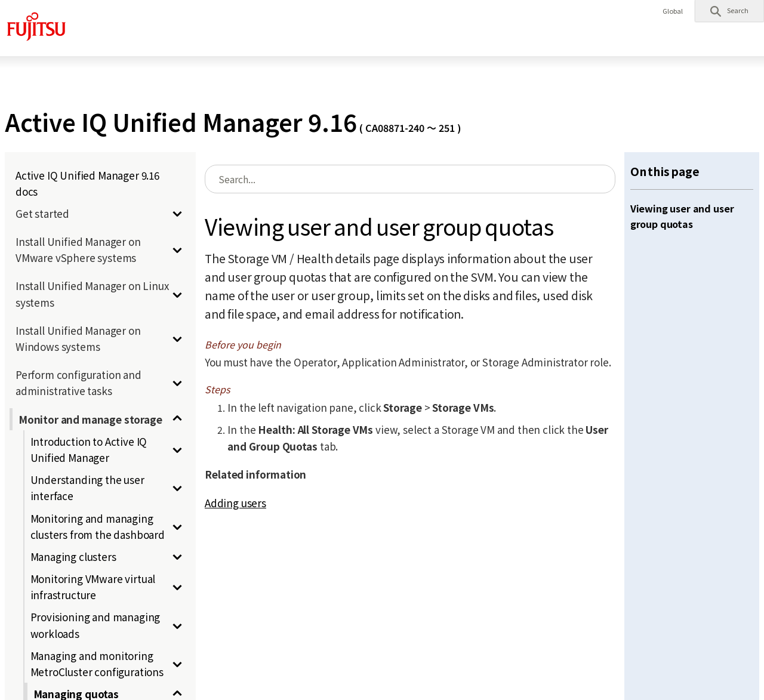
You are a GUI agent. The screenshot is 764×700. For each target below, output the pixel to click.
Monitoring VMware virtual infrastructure (93, 587)
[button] (729, 11)
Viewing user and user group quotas (682, 216)
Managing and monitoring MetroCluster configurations (97, 664)
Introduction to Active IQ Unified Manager (89, 449)
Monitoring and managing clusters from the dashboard (98, 526)
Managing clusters (73, 556)
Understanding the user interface (87, 488)
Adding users (235, 503)
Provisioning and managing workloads (95, 625)
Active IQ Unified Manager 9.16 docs (87, 183)
